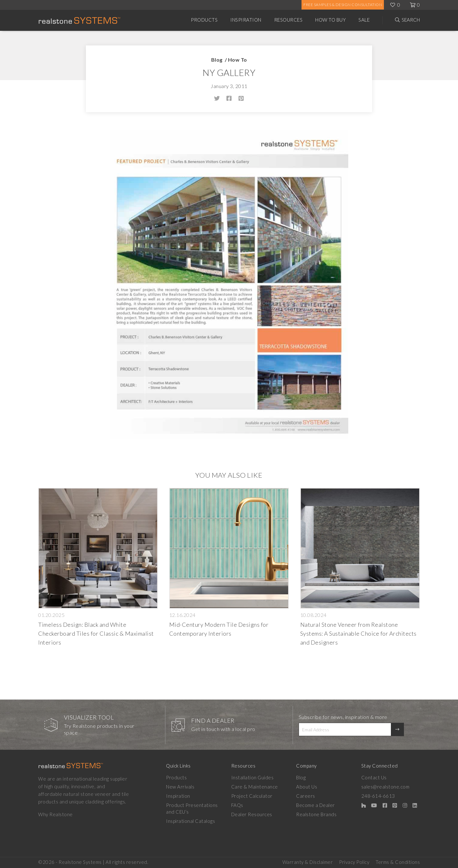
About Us (306, 787)
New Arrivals (180, 787)
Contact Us (374, 777)
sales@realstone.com (385, 787)
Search (411, 20)
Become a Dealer (316, 805)
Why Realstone (56, 814)
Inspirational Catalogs (191, 821)
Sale (364, 20)
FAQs (237, 805)
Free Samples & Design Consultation (343, 5)
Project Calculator (252, 796)
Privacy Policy (354, 862)
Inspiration (246, 20)
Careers (306, 796)
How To (238, 60)
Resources (288, 20)
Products (204, 20)
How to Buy (330, 20)
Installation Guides (253, 777)
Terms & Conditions (398, 862)
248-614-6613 (378, 796)
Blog (217, 60)
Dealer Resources (252, 814)
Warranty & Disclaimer (308, 862)
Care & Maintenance (255, 787)
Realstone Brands (316, 814)
